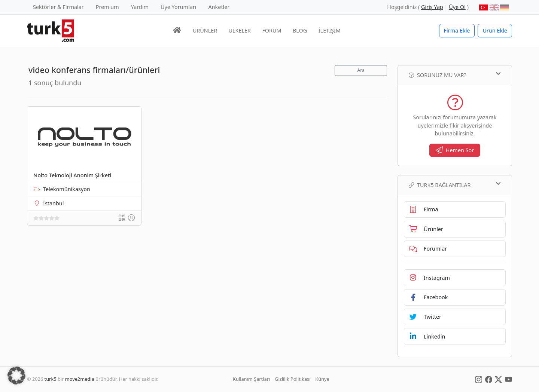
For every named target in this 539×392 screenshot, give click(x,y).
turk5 (51, 379)
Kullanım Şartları (251, 379)
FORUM (272, 30)
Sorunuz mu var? (455, 75)
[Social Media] (479, 379)
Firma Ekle (457, 30)
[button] (16, 376)
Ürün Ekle (495, 30)
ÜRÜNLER (205, 30)
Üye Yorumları (179, 7)
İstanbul (53, 203)
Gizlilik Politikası (293, 379)
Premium (107, 7)
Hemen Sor (455, 150)
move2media (80, 379)
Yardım (140, 7)
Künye (322, 379)
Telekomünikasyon (67, 189)
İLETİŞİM (330, 30)
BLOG (300, 30)
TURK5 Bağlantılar (455, 185)
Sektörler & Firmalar (58, 7)
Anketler (219, 7)
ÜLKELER (240, 30)
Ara (361, 70)
